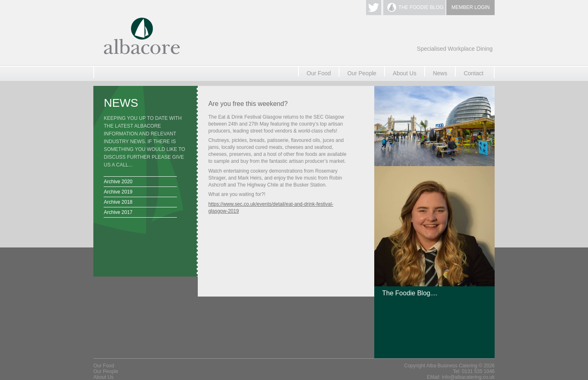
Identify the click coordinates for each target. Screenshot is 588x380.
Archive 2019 (118, 192)
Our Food (319, 73)
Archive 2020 (118, 182)
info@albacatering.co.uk (468, 377)
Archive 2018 (118, 202)
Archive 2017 (118, 212)
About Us (405, 73)
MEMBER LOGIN (471, 7)
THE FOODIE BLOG (421, 7)
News (440, 73)
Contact (473, 73)
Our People (362, 73)
